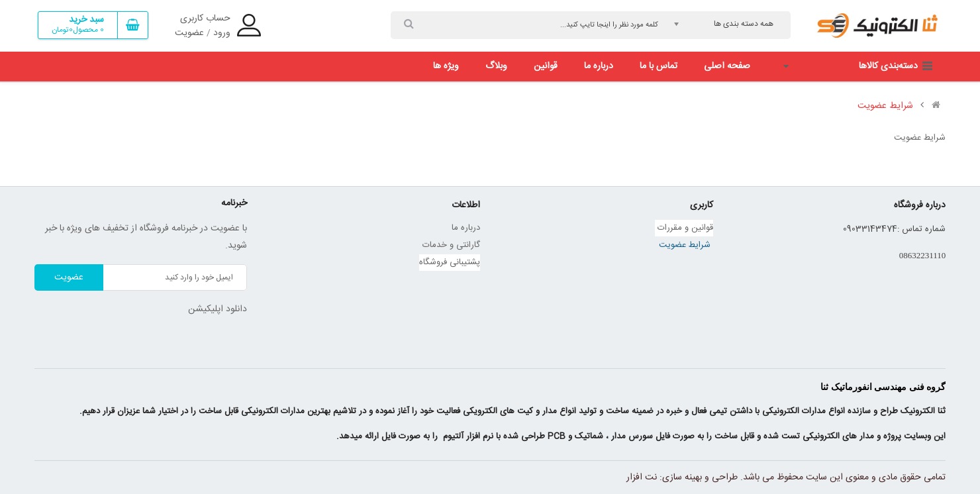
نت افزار (642, 477)
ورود (222, 33)
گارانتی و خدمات (451, 245)
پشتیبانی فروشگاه (450, 262)
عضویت (189, 33)
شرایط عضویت (885, 106)
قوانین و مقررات (684, 228)
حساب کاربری (205, 19)
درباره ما (466, 228)
